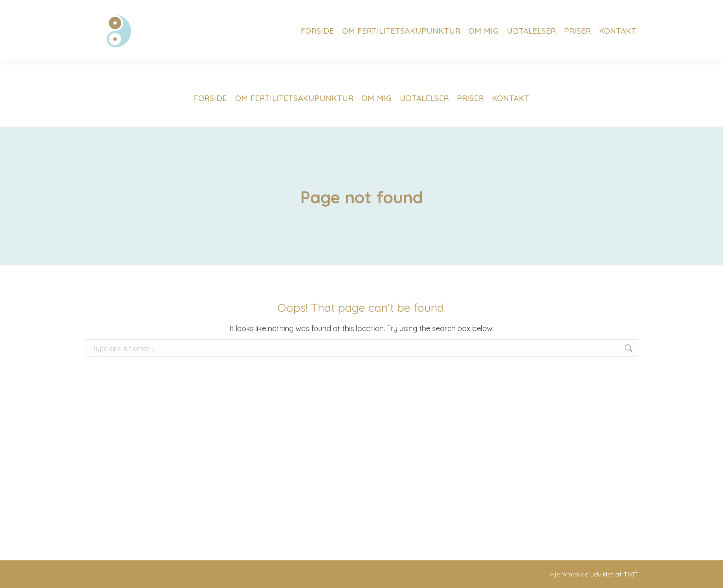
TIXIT (631, 574)
